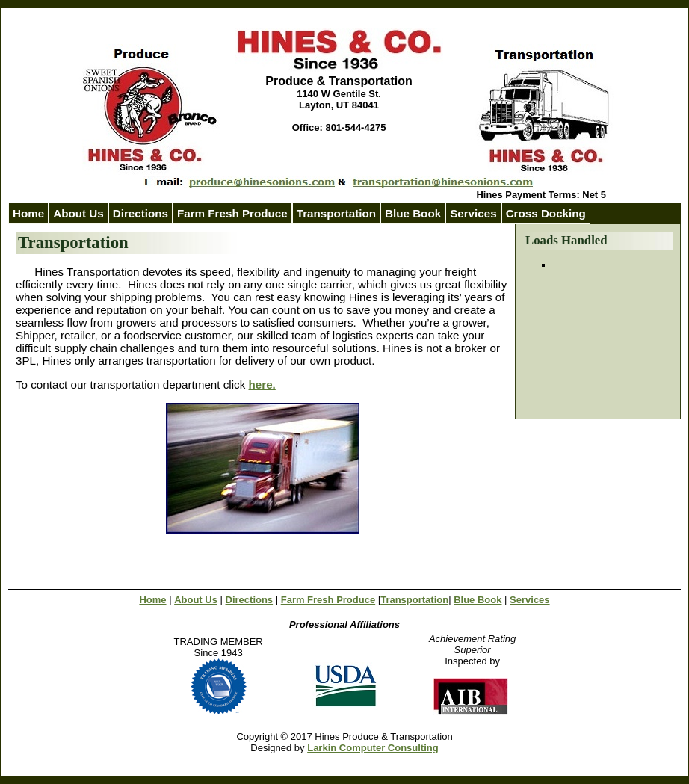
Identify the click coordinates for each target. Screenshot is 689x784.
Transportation (336, 213)
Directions (140, 213)
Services (530, 600)
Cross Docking (546, 213)
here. (262, 385)
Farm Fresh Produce (328, 600)
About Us (78, 213)
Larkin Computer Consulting (373, 748)
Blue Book (413, 213)
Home (28, 213)
